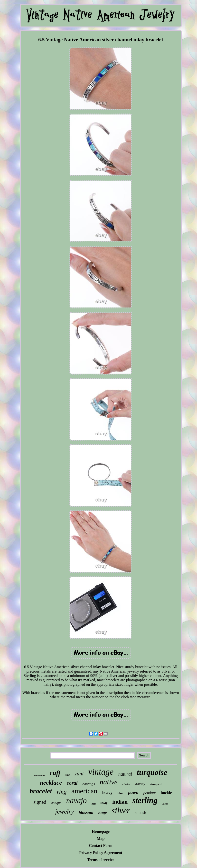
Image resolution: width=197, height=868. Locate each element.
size (67, 775)
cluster (127, 784)
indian (120, 802)
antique (56, 803)
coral (72, 783)
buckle (166, 793)
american (84, 791)
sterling (145, 800)
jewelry (65, 811)
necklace (51, 783)
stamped (156, 784)
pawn (133, 792)
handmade (40, 776)
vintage (101, 772)
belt (94, 804)
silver (121, 811)
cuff (55, 773)
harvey (140, 784)
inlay (104, 803)
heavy (108, 792)
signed (40, 802)
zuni (79, 774)
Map (101, 838)
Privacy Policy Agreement (101, 853)
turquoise (152, 772)
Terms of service (101, 860)
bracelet (41, 791)
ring (62, 792)
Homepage (101, 831)
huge (102, 813)
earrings (89, 784)
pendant (150, 793)
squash (141, 813)
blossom (86, 813)
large (165, 804)
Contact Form (101, 846)
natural (125, 774)
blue (121, 793)
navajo (76, 801)
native (108, 782)
